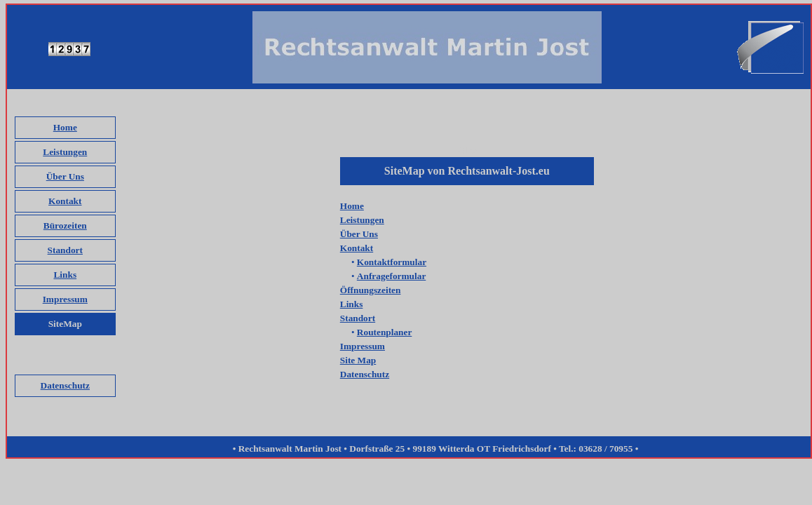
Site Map (358, 360)
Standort (65, 250)
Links (65, 275)
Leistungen (65, 152)
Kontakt (65, 201)
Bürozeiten (65, 225)
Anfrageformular (391, 276)
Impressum (65, 299)
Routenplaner (385, 332)
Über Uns (65, 176)
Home (65, 127)
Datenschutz (65, 385)
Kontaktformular (392, 262)
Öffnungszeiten (371, 290)
